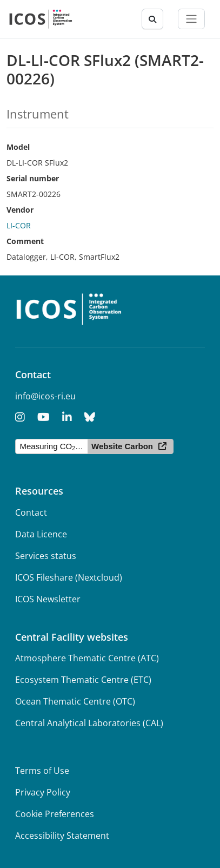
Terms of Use (42, 771)
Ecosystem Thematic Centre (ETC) (83, 680)
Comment (25, 241)
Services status (46, 556)
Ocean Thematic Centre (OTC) (75, 701)
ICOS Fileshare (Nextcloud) (69, 577)
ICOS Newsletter (48, 599)
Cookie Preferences (55, 814)
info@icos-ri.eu (45, 396)
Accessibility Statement (62, 836)
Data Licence (41, 534)
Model (18, 147)
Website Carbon (122, 446)
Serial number (33, 178)
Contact (31, 512)
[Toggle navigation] (191, 19)
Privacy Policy (43, 792)
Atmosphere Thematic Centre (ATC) (87, 658)
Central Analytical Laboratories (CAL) (89, 723)
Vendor (20, 210)
